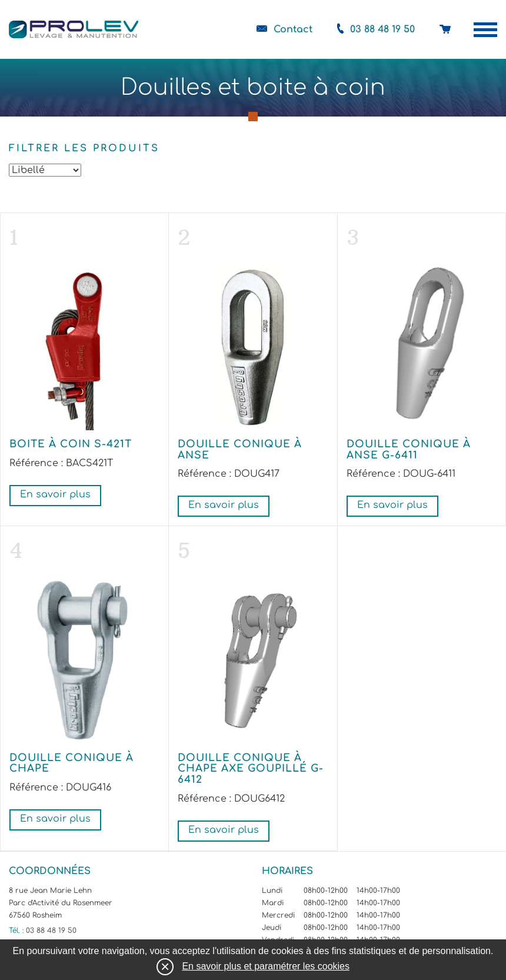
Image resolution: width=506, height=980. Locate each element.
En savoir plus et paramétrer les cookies (266, 966)
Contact (293, 29)
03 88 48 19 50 (382, 29)
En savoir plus (55, 494)
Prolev (74, 29)
